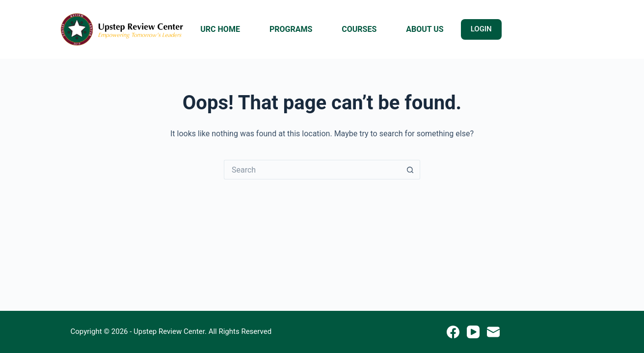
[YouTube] (473, 332)
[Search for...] (312, 170)
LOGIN (481, 29)
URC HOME (220, 29)
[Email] (493, 332)
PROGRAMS (291, 29)
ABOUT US (425, 29)
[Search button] (410, 170)
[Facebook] (453, 332)
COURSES (359, 29)
